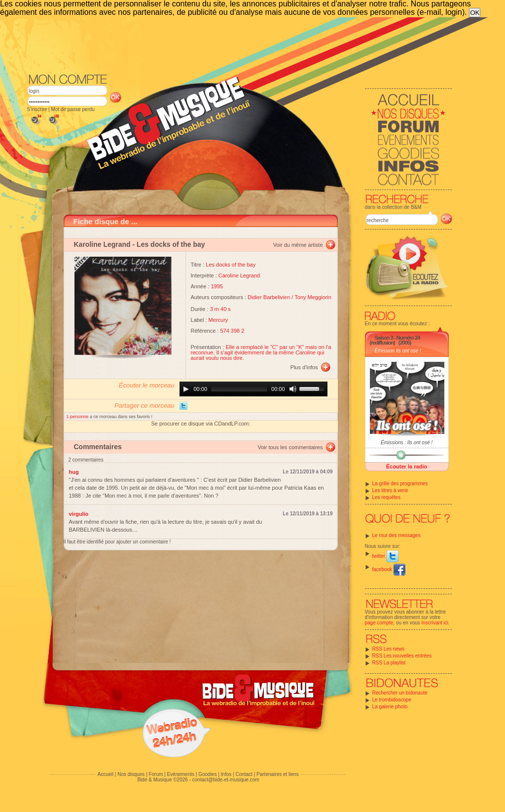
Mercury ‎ (219, 320)
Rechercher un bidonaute (400, 693)
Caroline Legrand (239, 275)
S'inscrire (37, 109)
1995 (217, 286)
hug (74, 472)
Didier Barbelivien (269, 297)
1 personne (78, 417)
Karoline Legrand (102, 244)
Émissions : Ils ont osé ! (407, 443)
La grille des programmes (400, 483)
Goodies (207, 774)
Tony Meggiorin (313, 297)
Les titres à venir (390, 490)
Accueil (106, 774)
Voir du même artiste (298, 245)
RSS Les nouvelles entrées (402, 656)
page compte (379, 623)
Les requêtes (387, 497)
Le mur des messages (397, 535)
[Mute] (293, 389)
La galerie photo (390, 707)
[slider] (239, 389)
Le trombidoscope (392, 700)
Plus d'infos (304, 367)
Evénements (180, 774)
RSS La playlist (389, 663)
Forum (156, 774)
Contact (244, 774)
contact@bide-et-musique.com (226, 780)
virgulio (79, 514)
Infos (226, 774)
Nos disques (131, 774)
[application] (253, 389)
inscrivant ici (435, 623)
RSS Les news (389, 649)
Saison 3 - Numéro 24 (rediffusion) (395, 340)
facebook (389, 569)
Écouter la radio (407, 466)
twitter (385, 556)
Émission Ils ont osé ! (398, 351)
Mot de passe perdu (72, 109)
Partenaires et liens (278, 774)
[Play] (186, 389)
